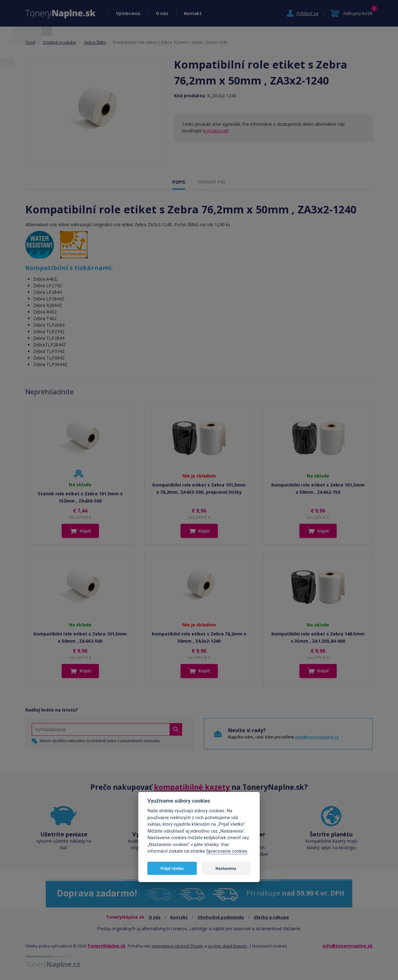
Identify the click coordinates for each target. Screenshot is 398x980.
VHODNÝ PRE (212, 182)
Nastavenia (226, 868)
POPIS (179, 182)
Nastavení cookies (270, 946)
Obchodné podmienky (221, 917)
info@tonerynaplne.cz (317, 737)
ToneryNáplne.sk (107, 946)
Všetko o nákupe (271, 917)
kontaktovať (215, 131)
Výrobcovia (128, 13)
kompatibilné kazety (192, 787)
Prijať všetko (172, 868)
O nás (162, 13)
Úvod (30, 42)
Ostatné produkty (60, 42)
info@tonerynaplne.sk (348, 946)
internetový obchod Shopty (178, 946)
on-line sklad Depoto (227, 946)
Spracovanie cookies (227, 851)
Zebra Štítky (95, 42)
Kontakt (193, 13)
